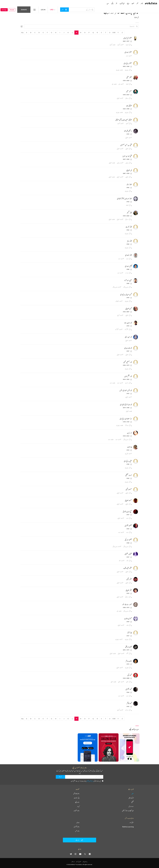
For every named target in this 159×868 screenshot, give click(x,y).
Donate (24, 10)
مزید (108, 3)
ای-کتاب (122, 3)
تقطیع (133, 802)
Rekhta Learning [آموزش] (128, 827)
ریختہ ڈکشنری (77, 827)
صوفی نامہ (132, 822)
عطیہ (133, 794)
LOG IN (43, 10)
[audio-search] (64, 10)
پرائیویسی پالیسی (90, 781)
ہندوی (78, 822)
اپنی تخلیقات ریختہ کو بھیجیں (128, 811)
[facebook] (90, 854)
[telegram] (71, 854)
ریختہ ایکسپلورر (77, 811)
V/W (114, 32)
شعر (137, 3)
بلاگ (112, 3)
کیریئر (78, 806)
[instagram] (75, 854)
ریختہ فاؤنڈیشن (76, 794)
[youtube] (80, 854)
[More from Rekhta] (34, 10)
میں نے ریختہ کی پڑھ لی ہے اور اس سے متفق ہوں (87, 781)
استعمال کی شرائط (79, 862)
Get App (4, 10)
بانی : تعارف (77, 798)
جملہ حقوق (73, 862)
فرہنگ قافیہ (131, 798)
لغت (133, 3)
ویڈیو (128, 3)
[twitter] (85, 854)
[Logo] (151, 4)
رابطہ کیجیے (77, 802)
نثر (117, 3)
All (22, 32)
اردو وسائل (131, 806)
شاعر (142, 3)
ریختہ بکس (77, 831)
